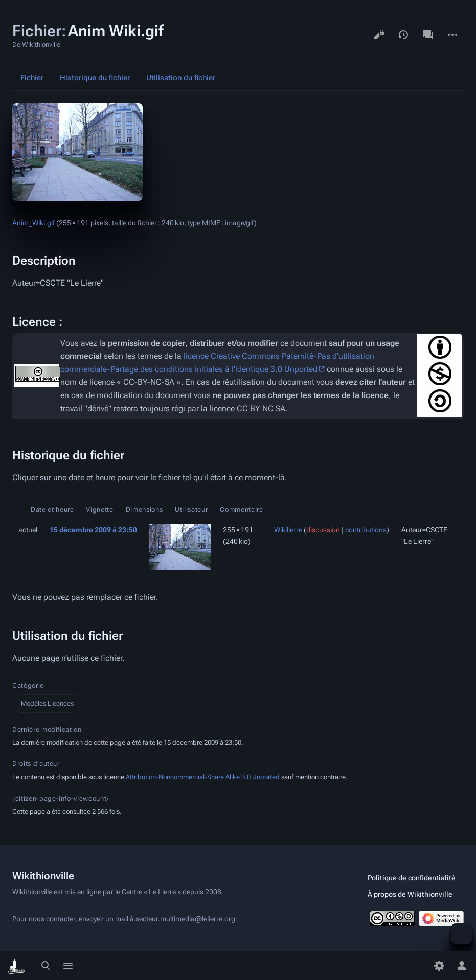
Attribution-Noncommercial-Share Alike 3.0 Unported (203, 777)
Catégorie (28, 685)
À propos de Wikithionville (410, 894)
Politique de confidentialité (412, 878)
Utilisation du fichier (181, 78)
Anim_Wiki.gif (33, 223)
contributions (366, 530)
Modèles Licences (47, 703)
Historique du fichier (95, 78)
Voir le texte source (379, 35)
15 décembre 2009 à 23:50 (93, 530)
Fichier (32, 78)
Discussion (428, 35)
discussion (323, 530)
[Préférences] (439, 966)
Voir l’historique (403, 35)
